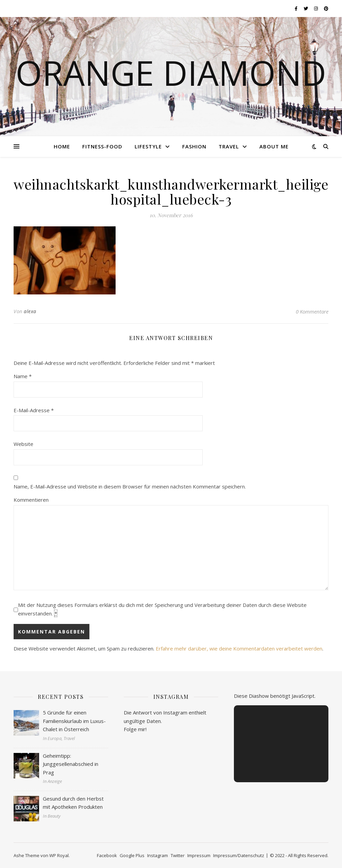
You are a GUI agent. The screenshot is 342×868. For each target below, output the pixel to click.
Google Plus (132, 855)
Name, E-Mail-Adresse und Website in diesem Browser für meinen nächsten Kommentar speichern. (130, 486)
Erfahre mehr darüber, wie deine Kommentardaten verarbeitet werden (239, 648)
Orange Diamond (171, 73)
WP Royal (59, 855)
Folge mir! (135, 729)
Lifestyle (148, 146)
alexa (30, 311)
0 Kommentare (312, 311)
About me (274, 146)
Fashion (194, 146)
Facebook (107, 855)
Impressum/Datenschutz (239, 855)
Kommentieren (31, 500)
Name (23, 376)
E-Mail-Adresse (34, 410)
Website (23, 444)
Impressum (199, 855)
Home (62, 146)
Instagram (158, 855)
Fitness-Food (102, 146)
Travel (229, 146)
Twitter (178, 855)
